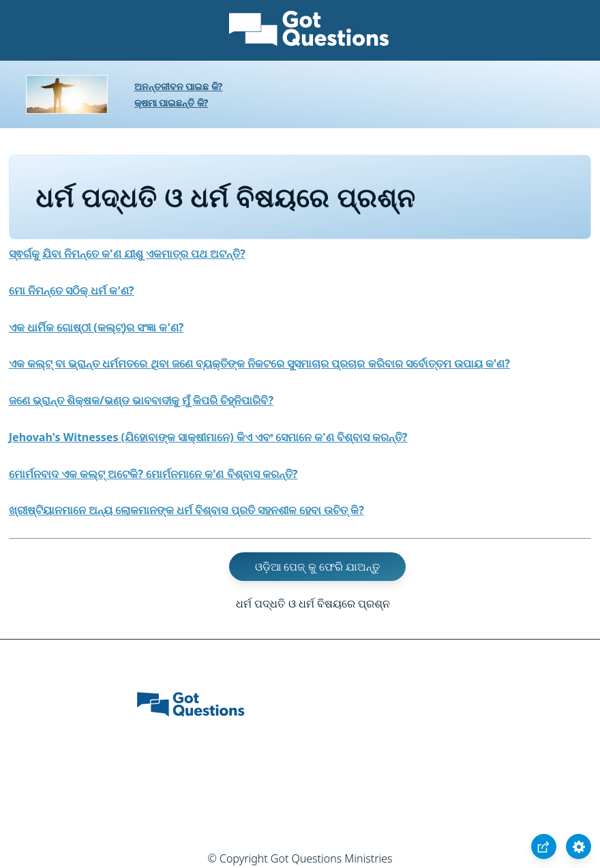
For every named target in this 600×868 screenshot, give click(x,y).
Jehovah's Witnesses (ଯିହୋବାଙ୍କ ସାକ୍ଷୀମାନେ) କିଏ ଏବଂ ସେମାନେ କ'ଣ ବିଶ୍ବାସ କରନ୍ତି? (208, 437)
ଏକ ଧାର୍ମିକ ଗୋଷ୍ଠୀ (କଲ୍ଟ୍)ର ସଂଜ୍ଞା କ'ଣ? (96, 327)
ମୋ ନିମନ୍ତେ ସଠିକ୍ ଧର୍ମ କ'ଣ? (72, 290)
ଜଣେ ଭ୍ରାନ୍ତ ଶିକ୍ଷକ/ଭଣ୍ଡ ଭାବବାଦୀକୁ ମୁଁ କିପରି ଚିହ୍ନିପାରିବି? (141, 400)
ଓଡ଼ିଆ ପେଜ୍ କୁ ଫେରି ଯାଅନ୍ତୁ (317, 567)
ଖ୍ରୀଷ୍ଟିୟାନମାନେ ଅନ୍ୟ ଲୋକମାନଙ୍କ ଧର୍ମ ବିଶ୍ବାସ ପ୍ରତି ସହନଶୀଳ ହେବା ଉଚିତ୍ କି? (186, 510)
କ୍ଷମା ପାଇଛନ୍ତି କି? (171, 103)
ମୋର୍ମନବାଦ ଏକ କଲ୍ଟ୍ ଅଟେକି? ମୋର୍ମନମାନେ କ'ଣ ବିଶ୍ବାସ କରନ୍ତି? (153, 474)
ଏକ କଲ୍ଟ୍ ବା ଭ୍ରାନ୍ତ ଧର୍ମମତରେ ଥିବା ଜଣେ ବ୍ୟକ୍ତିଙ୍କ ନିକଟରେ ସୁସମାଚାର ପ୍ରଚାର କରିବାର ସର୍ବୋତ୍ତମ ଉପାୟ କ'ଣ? (259, 363)
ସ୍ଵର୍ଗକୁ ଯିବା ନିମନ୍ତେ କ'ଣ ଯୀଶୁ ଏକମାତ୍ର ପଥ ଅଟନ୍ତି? (127, 254)
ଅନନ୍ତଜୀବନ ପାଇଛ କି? (179, 86)
